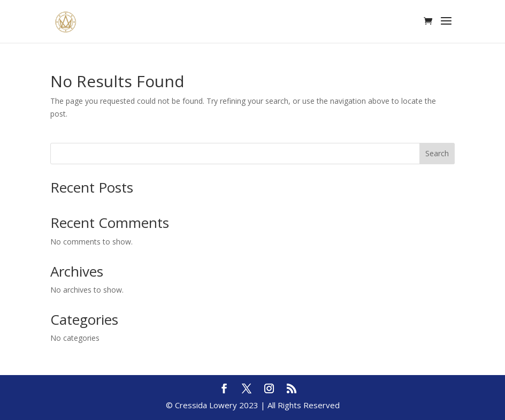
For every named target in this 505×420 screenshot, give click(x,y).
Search (437, 153)
